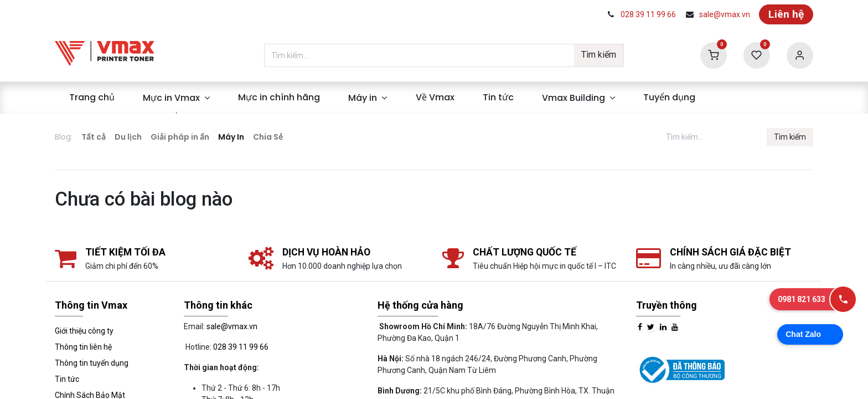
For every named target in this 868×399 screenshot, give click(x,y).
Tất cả (94, 137)
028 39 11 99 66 (648, 14)
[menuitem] (92, 98)
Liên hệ (786, 14)
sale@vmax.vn (725, 14)
